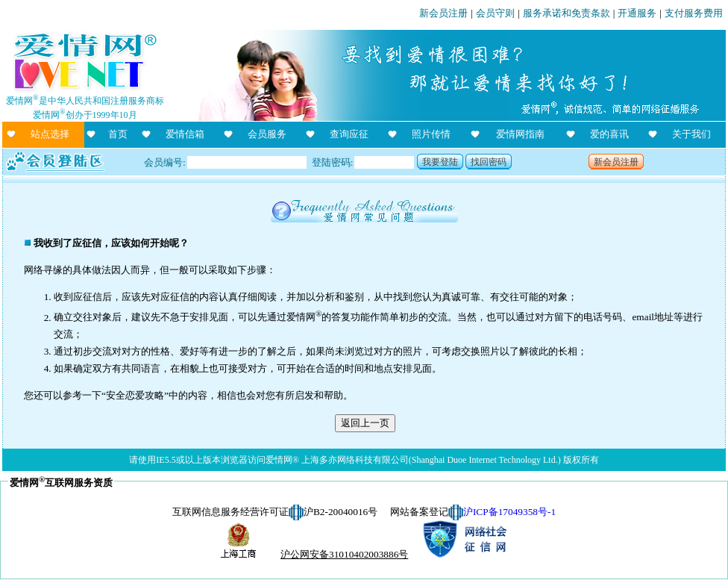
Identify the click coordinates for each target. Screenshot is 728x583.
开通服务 (637, 13)
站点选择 (50, 134)
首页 (118, 134)
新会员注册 (443, 13)
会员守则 (495, 13)
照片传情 (431, 134)
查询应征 (349, 134)
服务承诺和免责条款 (567, 13)
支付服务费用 (694, 13)
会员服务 (267, 134)
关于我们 (691, 134)
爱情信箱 (185, 134)
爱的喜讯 (609, 134)
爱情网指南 (520, 134)
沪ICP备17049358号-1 (509, 512)
